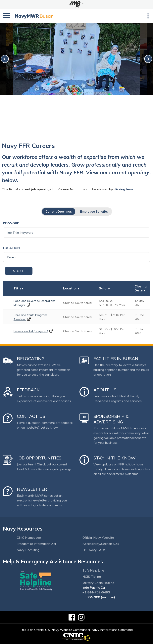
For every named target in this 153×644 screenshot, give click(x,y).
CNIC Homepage (29, 537)
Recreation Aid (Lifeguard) (31, 331)
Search (19, 271)
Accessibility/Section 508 (101, 544)
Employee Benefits (94, 211)
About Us (105, 390)
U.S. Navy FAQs (94, 550)
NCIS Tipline (92, 577)
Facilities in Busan (116, 359)
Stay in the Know (114, 458)
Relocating (31, 359)
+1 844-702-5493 (96, 592)
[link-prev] (5, 59)
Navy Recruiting (28, 550)
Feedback (28, 390)
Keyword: (12, 223)
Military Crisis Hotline (98, 583)
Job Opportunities (39, 458)
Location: (12, 248)
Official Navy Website (98, 537)
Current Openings (59, 211)
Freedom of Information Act (36, 544)
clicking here (124, 189)
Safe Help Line (93, 570)
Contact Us (31, 416)
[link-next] (148, 59)
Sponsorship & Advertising (111, 419)
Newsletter (32, 489)
